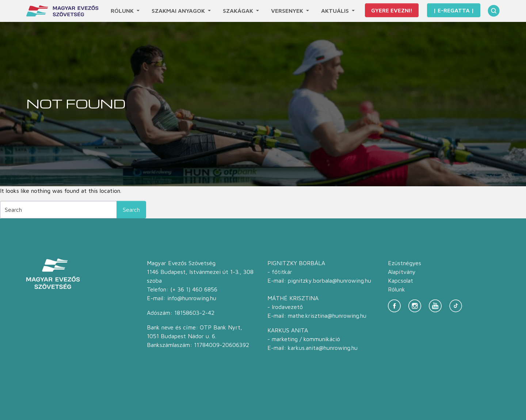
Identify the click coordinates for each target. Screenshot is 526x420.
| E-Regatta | (454, 10)
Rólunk (123, 11)
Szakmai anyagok (179, 11)
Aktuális (336, 11)
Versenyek (288, 11)
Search (131, 210)
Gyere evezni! (392, 10)
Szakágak (239, 11)
